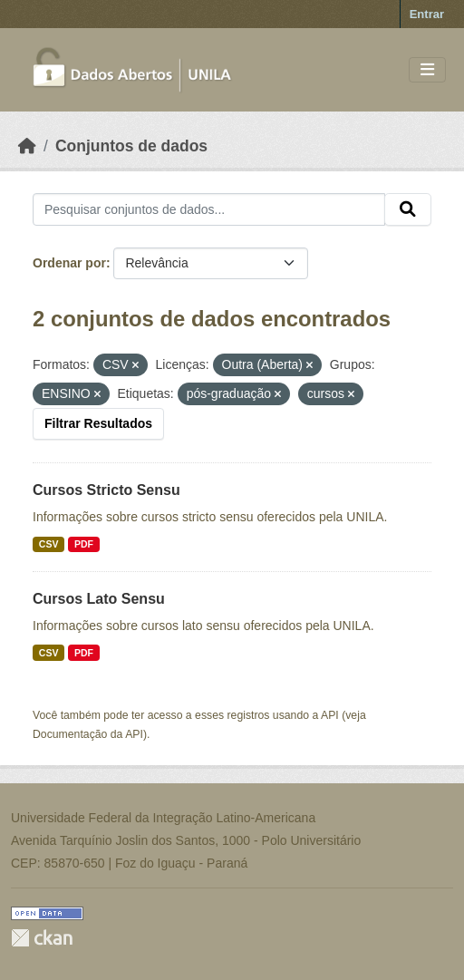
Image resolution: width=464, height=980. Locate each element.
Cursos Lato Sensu (99, 599)
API (330, 715)
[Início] (27, 146)
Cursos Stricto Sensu (106, 490)
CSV (49, 544)
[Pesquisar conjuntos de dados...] (209, 209)
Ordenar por (69, 263)
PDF (84, 544)
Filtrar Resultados (98, 423)
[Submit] (408, 209)
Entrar (427, 14)
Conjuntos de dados (131, 146)
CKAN (42, 938)
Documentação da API (88, 734)
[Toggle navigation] (427, 70)
